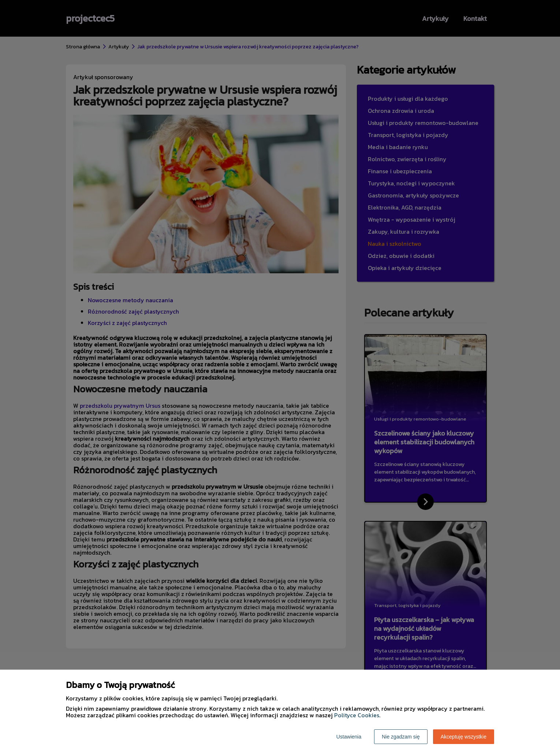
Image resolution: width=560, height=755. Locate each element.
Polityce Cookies (357, 715)
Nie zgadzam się (401, 737)
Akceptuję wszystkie (464, 737)
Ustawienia (349, 737)
